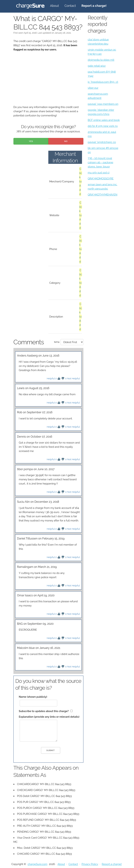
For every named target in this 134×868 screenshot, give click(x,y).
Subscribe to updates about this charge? (44, 711)
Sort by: (57, 342)
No (66, 141)
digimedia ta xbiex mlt (101, 60)
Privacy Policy (90, 864)
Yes (31, 141)
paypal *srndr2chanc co (102, 142)
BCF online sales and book (104, 120)
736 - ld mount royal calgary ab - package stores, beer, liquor (100, 162)
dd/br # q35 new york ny (103, 126)
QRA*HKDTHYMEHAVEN (103, 195)
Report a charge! (112, 864)
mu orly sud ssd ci (99, 173)
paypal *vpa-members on (103, 104)
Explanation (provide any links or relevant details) (49, 717)
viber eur (93, 88)
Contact (70, 6)
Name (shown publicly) (33, 697)
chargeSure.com (37, 864)
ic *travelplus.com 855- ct (103, 82)
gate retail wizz (97, 66)
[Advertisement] (48, 81)
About (55, 6)
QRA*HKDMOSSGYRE (101, 179)
